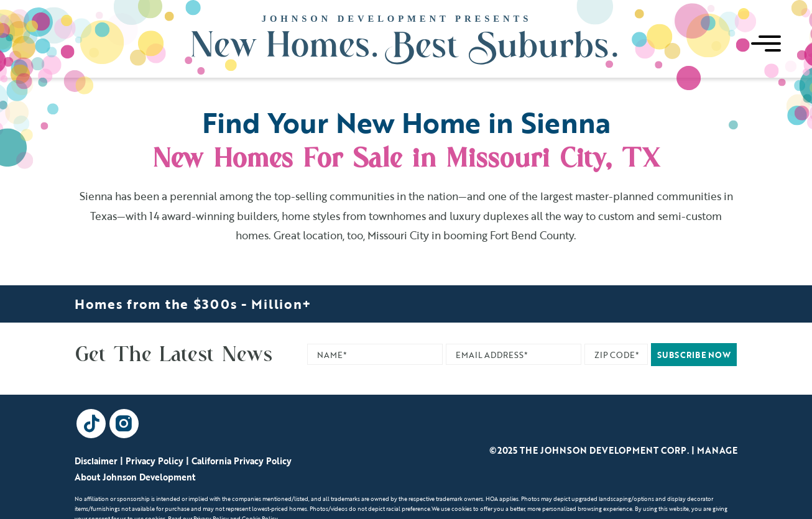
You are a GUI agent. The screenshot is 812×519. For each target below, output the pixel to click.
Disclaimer (96, 461)
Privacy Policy (155, 461)
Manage (717, 450)
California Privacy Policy (242, 461)
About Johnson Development (135, 477)
